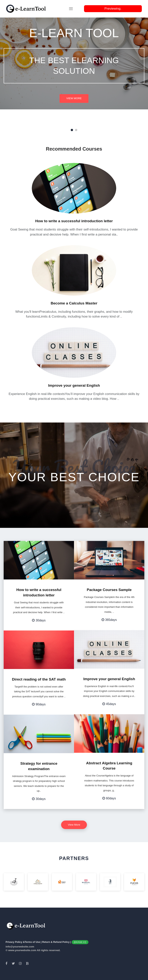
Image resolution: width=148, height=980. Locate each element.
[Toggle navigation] (71, 9)
